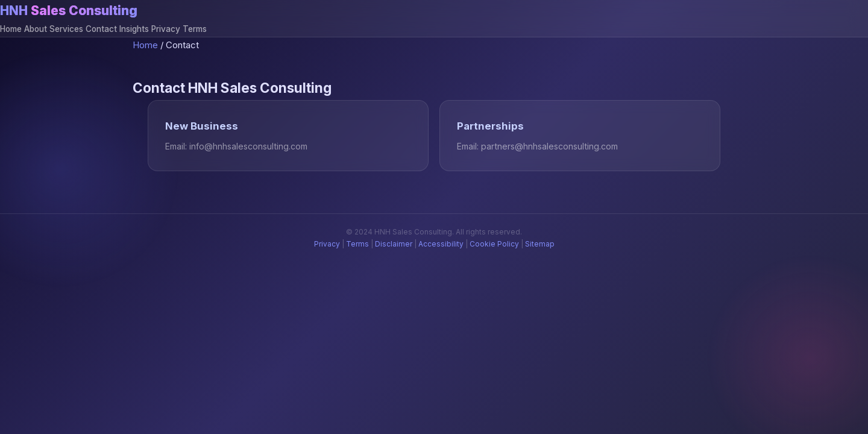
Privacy (166, 29)
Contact (101, 29)
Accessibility (441, 244)
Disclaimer (394, 244)
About (36, 29)
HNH (69, 11)
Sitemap (540, 244)
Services (66, 29)
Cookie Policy (494, 244)
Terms (195, 29)
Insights (134, 29)
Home (11, 29)
